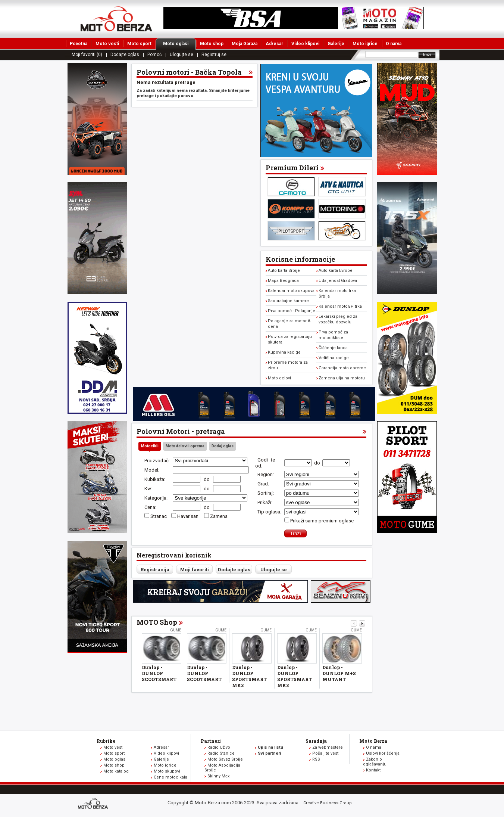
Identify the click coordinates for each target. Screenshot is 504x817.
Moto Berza (373, 741)
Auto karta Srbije (284, 271)
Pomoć (154, 55)
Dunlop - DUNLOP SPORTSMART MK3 (249, 676)
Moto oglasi (179, 44)
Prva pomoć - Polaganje (292, 311)
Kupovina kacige (284, 352)
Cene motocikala (170, 777)
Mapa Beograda (283, 281)
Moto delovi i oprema (185, 446)
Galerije (336, 44)
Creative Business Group (328, 803)
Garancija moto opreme (342, 368)
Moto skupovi (167, 771)
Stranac (159, 516)
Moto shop (212, 44)
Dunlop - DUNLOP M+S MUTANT (339, 673)
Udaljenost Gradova (338, 281)
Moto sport (139, 44)
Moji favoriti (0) (87, 55)
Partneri (211, 741)
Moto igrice (365, 44)
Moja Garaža (245, 44)
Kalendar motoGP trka (340, 306)
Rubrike (106, 741)
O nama (394, 44)
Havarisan (188, 516)
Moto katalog (116, 771)
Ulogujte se (181, 55)
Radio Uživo (219, 747)
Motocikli (150, 446)
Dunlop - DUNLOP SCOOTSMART (159, 673)
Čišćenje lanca (333, 348)
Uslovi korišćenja (383, 753)
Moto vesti (107, 44)
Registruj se (214, 55)
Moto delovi (279, 378)
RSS (316, 759)
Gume (176, 630)
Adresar (274, 44)
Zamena (219, 516)
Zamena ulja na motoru (342, 378)
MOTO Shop (157, 622)
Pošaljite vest (325, 753)
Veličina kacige (334, 358)
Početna (79, 44)
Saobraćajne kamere (288, 301)
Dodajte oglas (125, 55)
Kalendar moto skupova (291, 291)
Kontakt (373, 770)
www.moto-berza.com (94, 804)
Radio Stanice (221, 753)
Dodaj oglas (223, 446)
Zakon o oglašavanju (375, 762)
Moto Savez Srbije (225, 759)
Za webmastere (328, 747)
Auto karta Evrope (336, 271)
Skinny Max (218, 776)
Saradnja (316, 741)
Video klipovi (305, 44)
